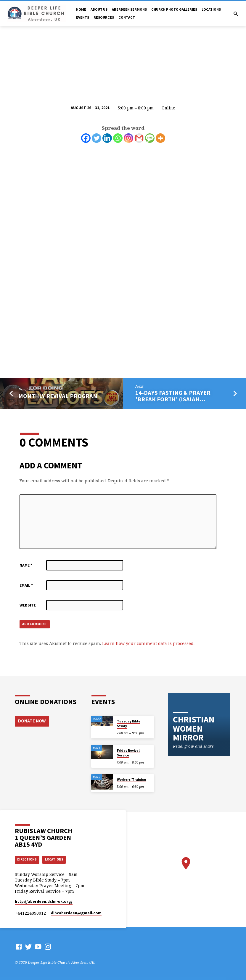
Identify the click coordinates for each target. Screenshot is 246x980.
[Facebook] (86, 138)
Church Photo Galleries (174, 9)
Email (26, 585)
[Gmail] (139, 138)
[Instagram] (128, 138)
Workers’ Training (131, 779)
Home (81, 9)
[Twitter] (97, 138)
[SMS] (150, 138)
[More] (160, 138)
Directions (28, 859)
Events (83, 17)
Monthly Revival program (58, 396)
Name (26, 565)
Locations (211, 9)
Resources (104, 17)
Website (28, 605)
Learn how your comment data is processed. (148, 644)
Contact (127, 17)
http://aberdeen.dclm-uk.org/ (44, 901)
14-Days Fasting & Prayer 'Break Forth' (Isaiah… (173, 396)
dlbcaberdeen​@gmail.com (76, 913)
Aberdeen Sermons (129, 9)
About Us (99, 9)
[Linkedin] (107, 138)
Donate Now (31, 720)
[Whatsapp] (118, 138)
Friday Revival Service (128, 752)
